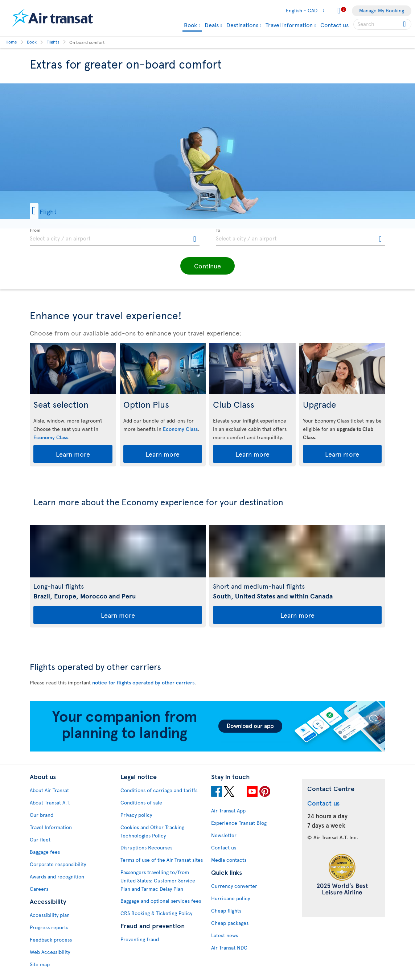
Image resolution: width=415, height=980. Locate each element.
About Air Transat (49, 790)
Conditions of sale (141, 802)
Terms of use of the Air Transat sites (162, 860)
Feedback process (51, 940)
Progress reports (49, 927)
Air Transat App (228, 810)
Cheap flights (226, 911)
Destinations (242, 25)
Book (190, 25)
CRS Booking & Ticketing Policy (156, 913)
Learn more (73, 454)
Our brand (42, 815)
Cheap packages (230, 923)
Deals (212, 25)
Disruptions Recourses (146, 847)
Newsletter (224, 835)
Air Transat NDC (229, 948)
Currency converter (234, 886)
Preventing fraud (140, 939)
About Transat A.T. (50, 802)
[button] (55, 211)
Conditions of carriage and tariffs (159, 790)
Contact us (334, 25)
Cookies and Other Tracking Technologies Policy (152, 831)
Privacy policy (136, 815)
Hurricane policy (231, 898)
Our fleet (40, 839)
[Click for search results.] (405, 24)
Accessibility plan (50, 915)
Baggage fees (45, 852)
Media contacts (229, 860)
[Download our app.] (207, 750)
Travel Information (51, 827)
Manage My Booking (382, 10)
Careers (39, 889)
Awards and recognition (57, 876)
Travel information (289, 25)
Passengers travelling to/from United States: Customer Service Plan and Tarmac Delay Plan (158, 880)
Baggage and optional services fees (161, 901)
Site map (40, 964)
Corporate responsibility (58, 864)
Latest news (225, 935)
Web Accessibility (50, 952)
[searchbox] (382, 24)
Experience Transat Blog (239, 823)
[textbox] (115, 237)
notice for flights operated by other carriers (143, 682)
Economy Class (51, 437)
